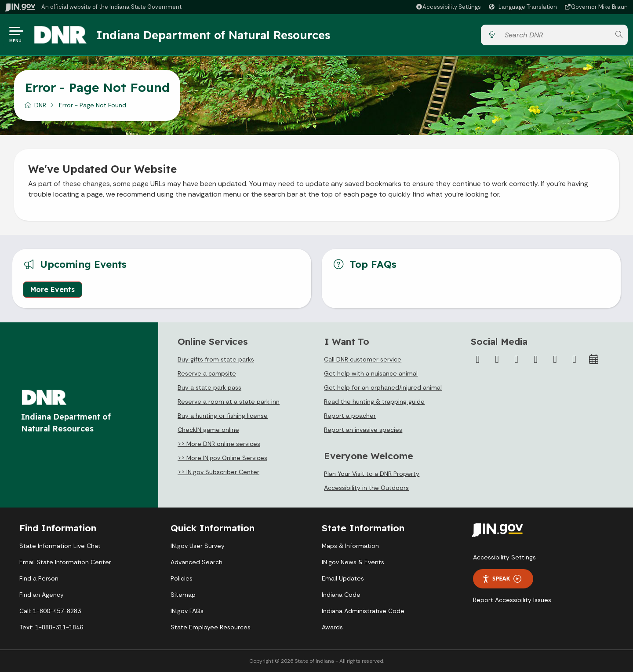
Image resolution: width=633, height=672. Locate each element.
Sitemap (183, 595)
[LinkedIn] (555, 359)
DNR (40, 105)
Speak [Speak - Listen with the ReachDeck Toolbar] (502, 579)
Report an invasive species (363, 430)
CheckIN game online (208, 430)
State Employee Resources (211, 627)
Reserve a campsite (207, 373)
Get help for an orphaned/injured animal (383, 387)
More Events (53, 289)
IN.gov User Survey (198, 546)
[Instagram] (517, 359)
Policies (182, 578)
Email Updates (343, 578)
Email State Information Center (65, 562)
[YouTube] (536, 359)
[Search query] (555, 35)
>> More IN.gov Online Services (222, 458)
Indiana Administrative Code (363, 611)
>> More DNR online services (219, 444)
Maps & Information (350, 546)
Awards (332, 627)
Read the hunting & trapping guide (374, 402)
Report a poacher (350, 416)
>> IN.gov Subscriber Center (218, 472)
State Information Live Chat (60, 546)
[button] (448, 7)
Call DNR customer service (363, 359)
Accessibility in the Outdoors (366, 488)
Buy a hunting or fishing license (223, 416)
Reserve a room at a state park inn (229, 402)
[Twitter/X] (497, 359)
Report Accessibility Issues (512, 600)
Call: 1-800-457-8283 (50, 611)
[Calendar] (594, 359)
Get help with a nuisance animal (371, 373)
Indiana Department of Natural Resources (213, 35)
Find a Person (39, 578)
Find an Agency (42, 595)
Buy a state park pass (209, 387)
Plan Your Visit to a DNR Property (372, 474)
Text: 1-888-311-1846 (51, 627)
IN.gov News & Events (353, 562)
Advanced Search (196, 562)
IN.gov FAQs (187, 611)
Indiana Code (341, 595)
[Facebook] (478, 359)
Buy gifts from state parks (216, 359)
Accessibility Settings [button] (504, 557)
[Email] (575, 359)
